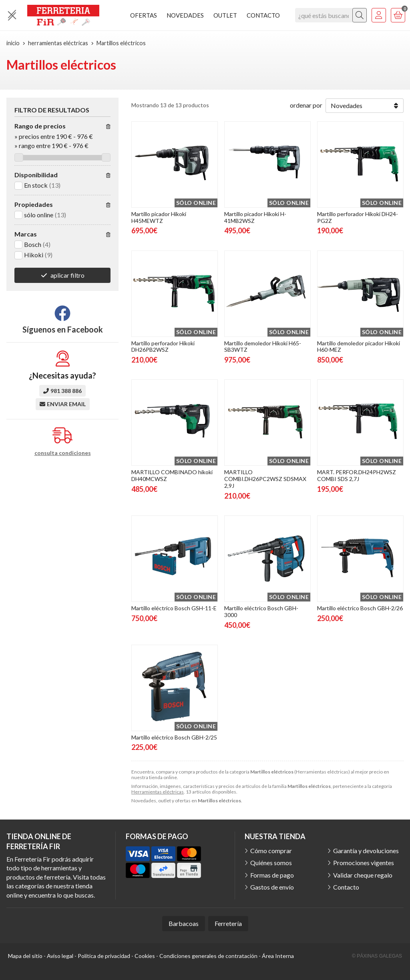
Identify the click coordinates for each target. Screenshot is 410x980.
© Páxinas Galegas (377, 956)
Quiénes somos (271, 863)
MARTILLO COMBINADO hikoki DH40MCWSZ (172, 475)
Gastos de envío (272, 887)
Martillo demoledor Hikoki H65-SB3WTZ (263, 347)
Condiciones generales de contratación (208, 956)
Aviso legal (60, 956)
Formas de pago (272, 875)
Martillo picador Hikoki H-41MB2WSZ (255, 217)
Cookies (145, 956)
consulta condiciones (63, 453)
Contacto (346, 887)
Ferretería (228, 923)
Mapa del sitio (25, 956)
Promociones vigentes (364, 863)
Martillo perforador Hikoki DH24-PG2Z (358, 217)
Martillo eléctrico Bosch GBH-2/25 (174, 737)
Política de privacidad (104, 956)
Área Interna (278, 956)
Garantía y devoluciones (366, 851)
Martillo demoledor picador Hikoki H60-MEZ (359, 347)
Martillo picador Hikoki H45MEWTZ (159, 217)
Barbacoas (184, 923)
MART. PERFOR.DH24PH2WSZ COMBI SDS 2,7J (357, 475)
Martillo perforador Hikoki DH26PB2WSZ (163, 347)
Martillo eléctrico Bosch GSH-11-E (174, 608)
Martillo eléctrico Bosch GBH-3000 (261, 611)
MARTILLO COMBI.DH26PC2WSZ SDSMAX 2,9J (265, 479)
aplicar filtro (67, 275)
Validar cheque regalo (363, 875)
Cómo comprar (271, 851)
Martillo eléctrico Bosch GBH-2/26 (360, 608)
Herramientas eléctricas (158, 792)
